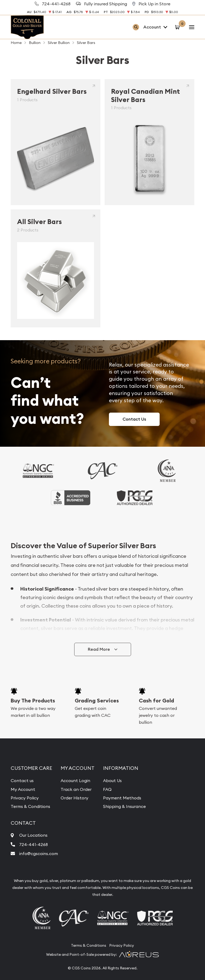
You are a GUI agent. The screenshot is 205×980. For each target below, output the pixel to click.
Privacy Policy (25, 798)
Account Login (75, 780)
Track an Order (76, 789)
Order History (74, 798)
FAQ (107, 789)
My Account (23, 789)
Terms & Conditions (30, 806)
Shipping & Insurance (124, 806)
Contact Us (134, 419)
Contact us (22, 780)
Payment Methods (122, 798)
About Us (112, 780)
